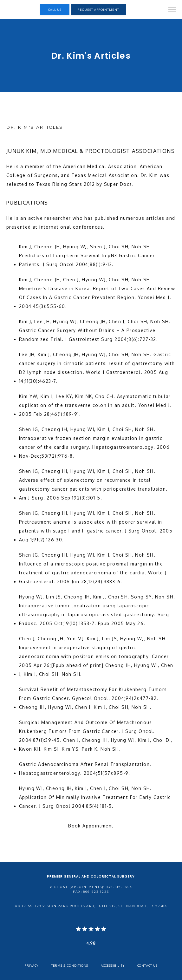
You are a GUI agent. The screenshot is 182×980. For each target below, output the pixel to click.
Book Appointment (91, 826)
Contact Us (147, 965)
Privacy (31, 965)
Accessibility (113, 965)
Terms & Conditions (70, 965)
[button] (172, 10)
